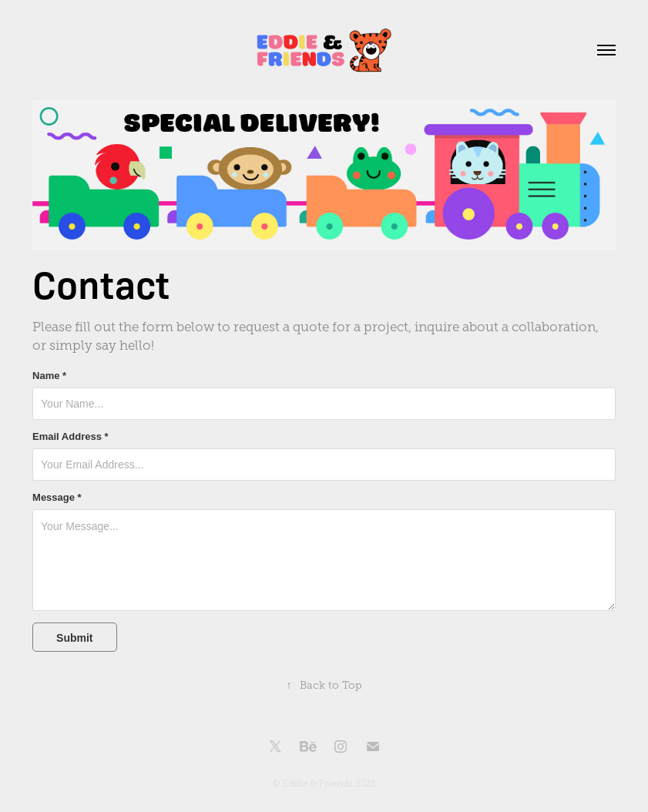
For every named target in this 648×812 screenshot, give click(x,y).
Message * (57, 498)
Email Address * (71, 437)
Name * (49, 376)
